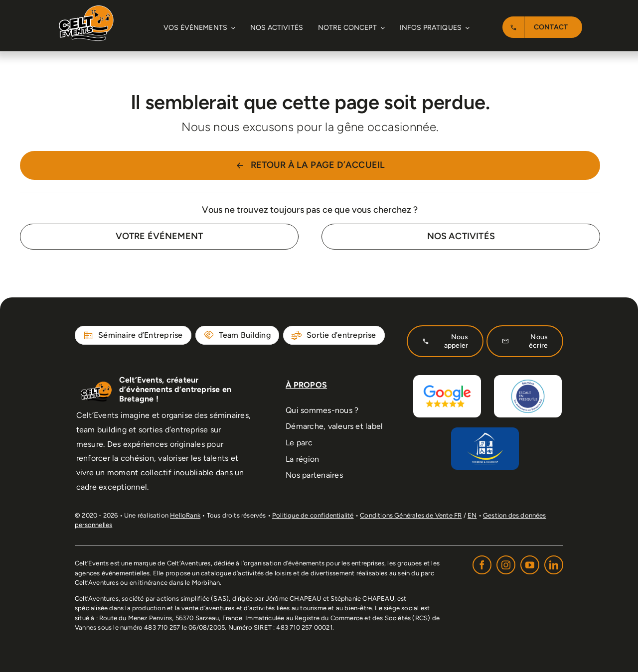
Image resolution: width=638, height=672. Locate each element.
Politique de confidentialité (313, 515)
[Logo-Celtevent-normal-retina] (86, 9)
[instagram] (506, 565)
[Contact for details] (159, 236)
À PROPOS (306, 385)
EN (472, 515)
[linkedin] (554, 565)
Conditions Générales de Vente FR (411, 515)
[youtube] (530, 565)
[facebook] (482, 565)
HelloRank (185, 515)
